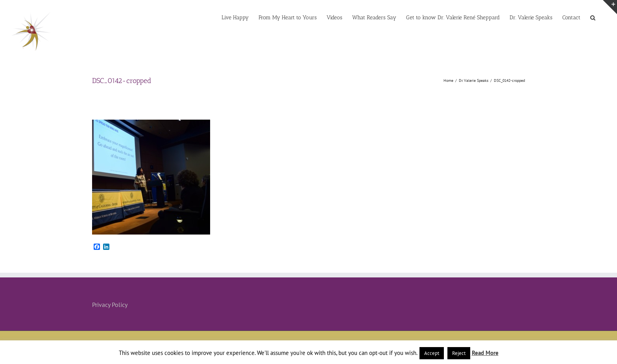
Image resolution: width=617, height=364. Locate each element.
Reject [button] (459, 353)
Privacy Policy (110, 305)
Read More (485, 353)
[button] (593, 17)
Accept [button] (432, 353)
